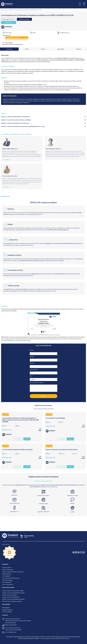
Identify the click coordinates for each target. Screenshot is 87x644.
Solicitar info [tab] (9, 23)
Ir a (6, 160)
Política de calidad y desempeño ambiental (29, 638)
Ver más (27, 439)
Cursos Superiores (7, 582)
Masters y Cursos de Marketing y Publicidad (13, 599)
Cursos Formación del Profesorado (11, 578)
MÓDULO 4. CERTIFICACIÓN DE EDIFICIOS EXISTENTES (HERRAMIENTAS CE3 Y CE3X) (23, 126)
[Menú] (84, 4)
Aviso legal (9, 637)
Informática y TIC (14, 512)
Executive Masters (7, 567)
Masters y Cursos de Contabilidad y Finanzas (13, 593)
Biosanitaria (15, 495)
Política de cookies (45, 637)
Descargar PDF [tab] (8, 19)
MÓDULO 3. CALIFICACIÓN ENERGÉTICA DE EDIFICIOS (15, 123)
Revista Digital (6, 608)
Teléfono (32, 363)
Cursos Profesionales (7, 580)
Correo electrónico (34, 370)
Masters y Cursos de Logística (10, 595)
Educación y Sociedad (73, 495)
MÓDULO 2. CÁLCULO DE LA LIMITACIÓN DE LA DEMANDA (16, 120)
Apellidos (32, 357)
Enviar (44, 396)
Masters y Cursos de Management (11, 597)
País (31, 376)
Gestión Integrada (43, 504)
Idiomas (72, 503)
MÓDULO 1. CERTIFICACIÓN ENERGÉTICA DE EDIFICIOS (15, 117)
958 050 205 (13, 625)
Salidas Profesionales (7, 610)
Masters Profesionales (8, 570)
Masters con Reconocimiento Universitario (13, 572)
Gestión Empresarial (15, 503)
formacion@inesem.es (11, 632)
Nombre (32, 350)
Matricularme (24, 19)
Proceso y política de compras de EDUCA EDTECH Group (55, 638)
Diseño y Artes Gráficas (43, 495)
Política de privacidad (18, 637)
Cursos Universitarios (8, 584)
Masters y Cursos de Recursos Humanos (12, 601)
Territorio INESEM (7, 612)
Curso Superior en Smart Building (55, 418)
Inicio (2, 10)
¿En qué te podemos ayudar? (37, 383)
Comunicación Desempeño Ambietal (70, 637)
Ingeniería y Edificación (43, 512)
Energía (5, 10)
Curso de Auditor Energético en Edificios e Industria (17, 450)
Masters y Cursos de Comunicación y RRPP (13, 591)
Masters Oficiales (7, 574)
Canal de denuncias (56, 637)
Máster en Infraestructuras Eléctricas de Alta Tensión (62, 450)
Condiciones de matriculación (32, 637)
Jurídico (72, 512)
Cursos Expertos (6, 576)
